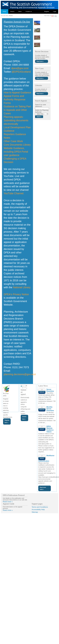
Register (47, 11)
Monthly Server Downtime (50, 409)
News (20, 11)
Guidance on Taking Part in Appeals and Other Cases (17, 110)
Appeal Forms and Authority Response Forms (15, 99)
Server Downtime (50, 390)
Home (5, 11)
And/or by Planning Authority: (42, 111)
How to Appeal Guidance (17, 92)
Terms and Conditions (40, 507)
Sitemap (35, 512)
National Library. (22, 287)
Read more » (40, 61)
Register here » (7, 421)
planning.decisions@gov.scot (20, 374)
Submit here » (24, 418)
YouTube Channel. (14, 193)
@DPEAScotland (21, 72)
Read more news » (43, 488)
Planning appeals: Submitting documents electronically (16, 120)
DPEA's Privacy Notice (16, 294)
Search (12, 11)
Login (55, 11)
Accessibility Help (38, 510)
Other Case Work (13, 141)
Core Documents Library (17, 145)
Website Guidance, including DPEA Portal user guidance (16, 152)
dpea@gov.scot (20, 68)
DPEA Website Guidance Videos (50, 429)
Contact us (29, 11)
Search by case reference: (41, 105)
